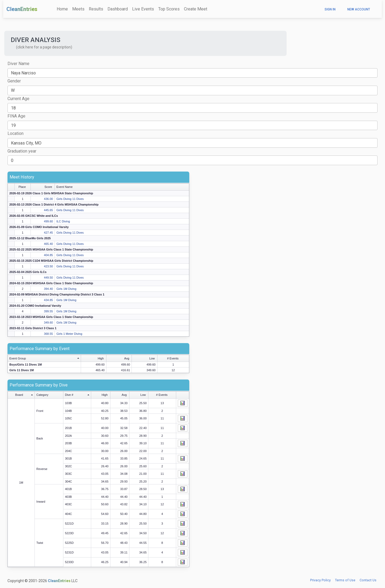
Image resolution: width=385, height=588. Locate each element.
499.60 (48, 221)
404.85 (48, 255)
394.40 (48, 289)
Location (16, 133)
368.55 (48, 334)
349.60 (48, 323)
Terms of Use (345, 580)
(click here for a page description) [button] (44, 47)
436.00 (48, 199)
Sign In (330, 9)
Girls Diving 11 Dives (70, 199)
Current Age (18, 99)
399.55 (48, 311)
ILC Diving (63, 221)
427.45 (48, 233)
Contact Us (368, 580)
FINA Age (16, 116)
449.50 (48, 278)
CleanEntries (22, 9)
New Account (359, 9)
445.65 (48, 210)
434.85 (48, 300)
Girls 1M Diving (66, 289)
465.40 (48, 244)
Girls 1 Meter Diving (69, 334)
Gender (14, 81)
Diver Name (18, 64)
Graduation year (22, 151)
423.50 (48, 266)
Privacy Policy (320, 580)
